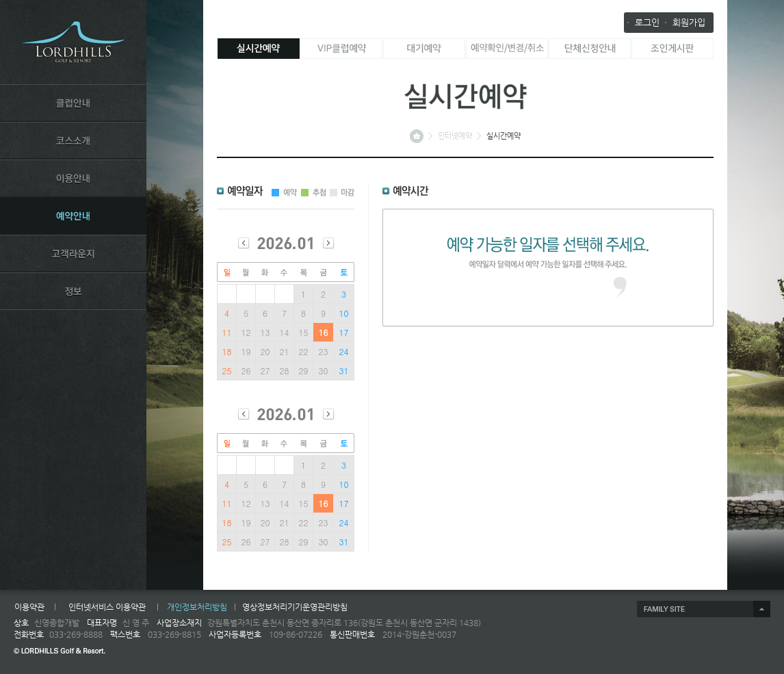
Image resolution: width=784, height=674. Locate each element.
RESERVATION (73, 216)
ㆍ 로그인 (642, 22)
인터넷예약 (455, 136)
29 (304, 371)
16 (324, 332)
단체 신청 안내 (590, 49)
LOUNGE (73, 253)
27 (265, 371)
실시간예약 (259, 49)
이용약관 (29, 607)
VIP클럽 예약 (341, 49)
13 (265, 332)
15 (304, 332)
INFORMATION (73, 291)
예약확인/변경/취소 (507, 49)
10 (344, 313)
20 (265, 351)
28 (285, 371)
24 (344, 351)
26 (246, 371)
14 (285, 332)
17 (344, 332)
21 (285, 351)
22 (304, 351)
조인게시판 (672, 49)
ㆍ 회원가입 (683, 22)
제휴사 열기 (704, 609)
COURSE (73, 140)
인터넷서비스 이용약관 (107, 607)
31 (344, 371)
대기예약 (424, 49)
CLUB (73, 103)
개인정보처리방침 (197, 607)
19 (246, 351)
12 (246, 332)
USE (73, 178)
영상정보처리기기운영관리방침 (295, 607)
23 (324, 351)
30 (324, 371)
